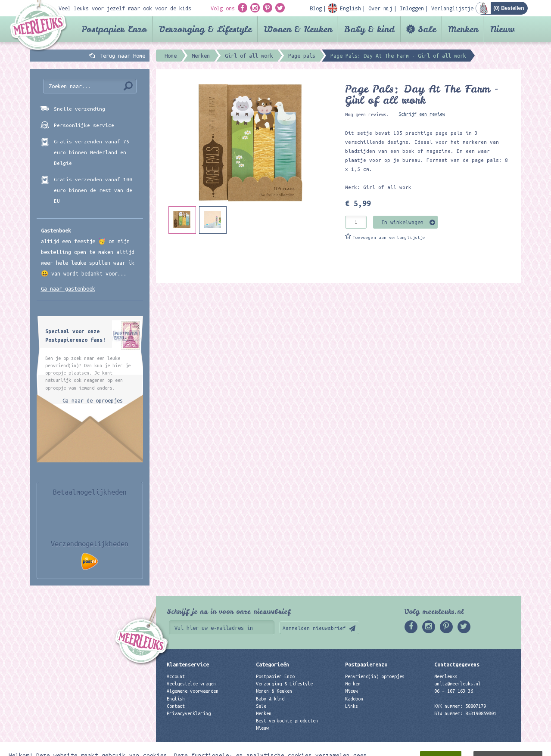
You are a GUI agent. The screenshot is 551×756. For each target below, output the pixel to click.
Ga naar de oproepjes (93, 400)
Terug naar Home (121, 56)
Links (352, 706)
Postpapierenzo (366, 664)
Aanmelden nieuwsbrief (314, 628)
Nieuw (503, 29)
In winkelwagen (402, 222)
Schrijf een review (422, 114)
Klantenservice (188, 664)
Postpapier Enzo (114, 29)
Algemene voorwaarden (193, 691)
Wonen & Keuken (298, 29)
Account (176, 676)
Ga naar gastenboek (68, 288)
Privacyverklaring (189, 713)
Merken (463, 29)
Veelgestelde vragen (191, 684)
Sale (427, 29)
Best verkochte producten (287, 721)
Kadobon (354, 699)
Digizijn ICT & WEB (491, 748)
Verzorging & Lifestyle (205, 29)
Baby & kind (369, 29)
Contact (176, 706)
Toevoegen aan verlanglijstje (389, 237)
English (176, 699)
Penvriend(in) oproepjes (375, 676)
